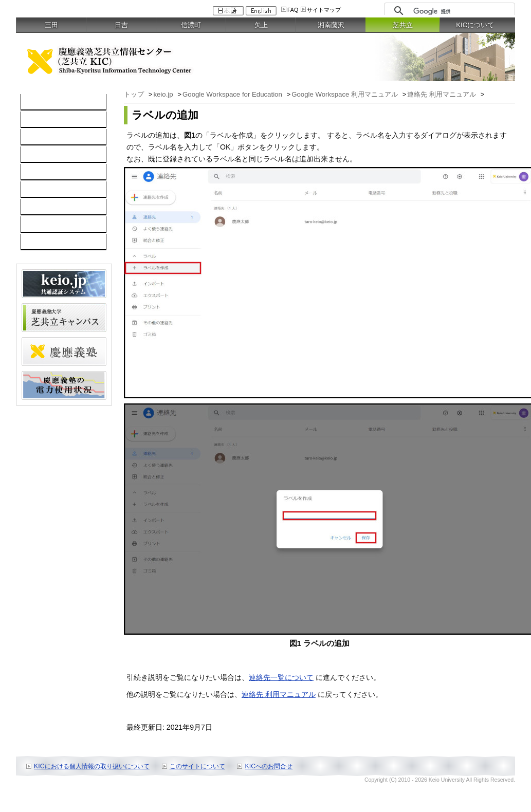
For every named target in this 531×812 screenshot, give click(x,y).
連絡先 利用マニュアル (442, 94)
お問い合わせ (48, 225)
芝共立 (403, 25)
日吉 (121, 25)
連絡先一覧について (281, 677)
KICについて (475, 25)
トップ (135, 94)
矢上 (261, 25)
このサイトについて (197, 766)
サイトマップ (324, 10)
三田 (51, 25)
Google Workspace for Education (233, 94)
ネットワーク (48, 137)
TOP (34, 102)
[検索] (461, 11)
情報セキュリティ (55, 190)
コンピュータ (48, 120)
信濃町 (191, 25)
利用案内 (41, 207)
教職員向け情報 (51, 242)
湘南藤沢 (331, 25)
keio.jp (37, 172)
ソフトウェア (48, 155)
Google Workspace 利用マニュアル (346, 94)
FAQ (293, 10)
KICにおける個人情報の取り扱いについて (92, 766)
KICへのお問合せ (269, 766)
